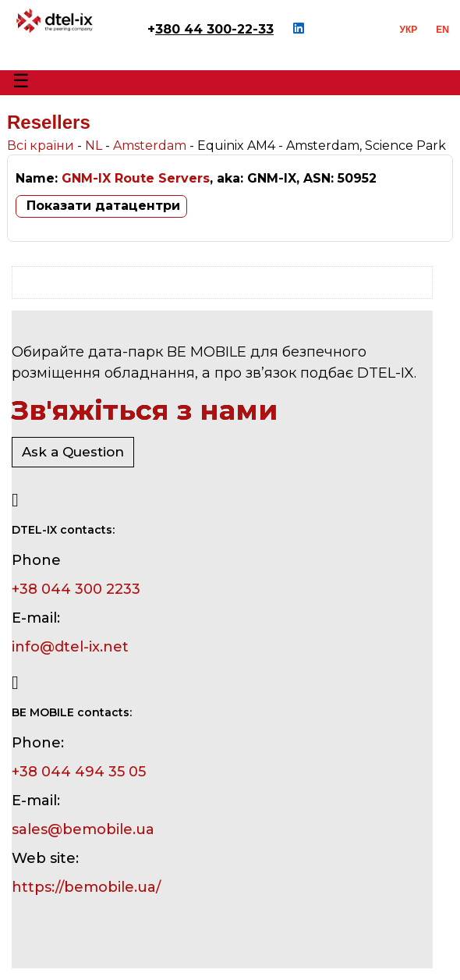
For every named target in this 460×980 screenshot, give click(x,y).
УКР (409, 30)
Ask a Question (73, 452)
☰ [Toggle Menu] (21, 81)
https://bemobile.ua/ (86, 887)
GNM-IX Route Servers (136, 178)
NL (94, 146)
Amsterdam (150, 146)
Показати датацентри (103, 206)
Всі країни (41, 146)
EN (442, 30)
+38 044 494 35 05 (79, 772)
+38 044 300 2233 (76, 589)
